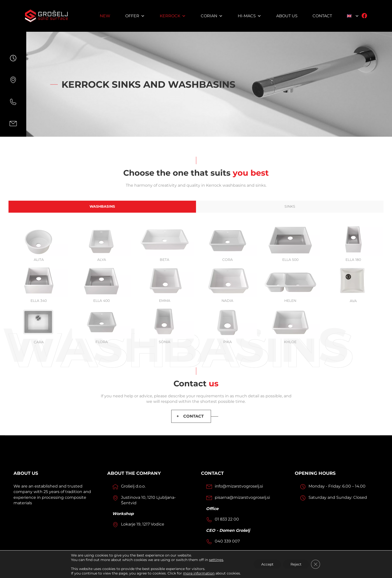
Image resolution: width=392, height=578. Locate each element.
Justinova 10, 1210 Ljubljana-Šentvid (148, 500)
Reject (296, 564)
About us (287, 16)
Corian (212, 16)
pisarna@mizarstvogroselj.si (242, 497)
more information (199, 573)
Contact (322, 16)
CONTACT (193, 416)
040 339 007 (227, 541)
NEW (105, 16)
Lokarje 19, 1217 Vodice (143, 524)
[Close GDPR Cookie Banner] (315, 564)
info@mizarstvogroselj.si (239, 486)
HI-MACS (249, 16)
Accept (267, 564)
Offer (135, 16)
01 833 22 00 (227, 519)
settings (216, 560)
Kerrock (173, 16)
